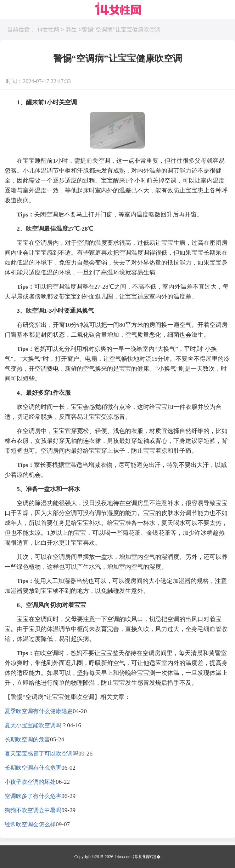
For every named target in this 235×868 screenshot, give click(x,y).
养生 (71, 30)
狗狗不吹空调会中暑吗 (33, 810)
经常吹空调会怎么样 (30, 824)
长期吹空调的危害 (27, 739)
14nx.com (123, 857)
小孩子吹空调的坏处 (30, 782)
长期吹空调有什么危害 (33, 768)
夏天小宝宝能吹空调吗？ (36, 725)
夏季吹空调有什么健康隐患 (39, 711)
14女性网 (48, 30)
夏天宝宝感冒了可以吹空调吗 (41, 754)
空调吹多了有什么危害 (33, 796)
